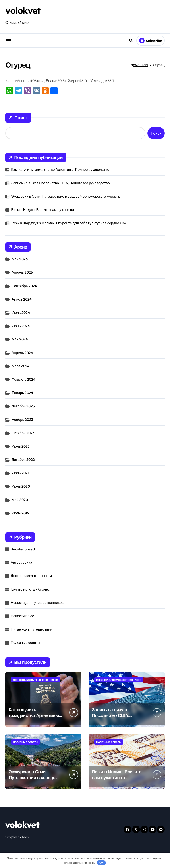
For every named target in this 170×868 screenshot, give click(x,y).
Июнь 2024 (21, 326)
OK (101, 863)
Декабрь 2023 (23, 406)
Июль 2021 (20, 473)
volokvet (23, 10)
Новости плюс (22, 616)
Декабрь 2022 (23, 460)
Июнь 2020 (21, 486)
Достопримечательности (31, 576)
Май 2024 (20, 339)
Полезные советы (25, 643)
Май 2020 (20, 500)
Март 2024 (20, 366)
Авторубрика (21, 562)
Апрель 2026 (22, 272)
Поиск (18, 118)
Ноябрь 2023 (22, 420)
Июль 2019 (20, 513)
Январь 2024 (22, 393)
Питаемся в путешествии (31, 629)
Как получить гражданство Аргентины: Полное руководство (60, 169)
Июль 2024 (21, 313)
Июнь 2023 (21, 446)
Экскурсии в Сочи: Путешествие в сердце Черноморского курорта (65, 196)
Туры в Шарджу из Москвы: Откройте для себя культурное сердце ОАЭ (69, 223)
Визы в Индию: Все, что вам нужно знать (44, 210)
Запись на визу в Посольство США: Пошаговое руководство (60, 183)
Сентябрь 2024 (24, 286)
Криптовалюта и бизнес (30, 589)
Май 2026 (20, 259)
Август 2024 (22, 299)
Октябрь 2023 (23, 433)
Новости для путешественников (37, 603)
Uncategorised (23, 549)
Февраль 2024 (23, 379)
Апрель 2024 (22, 353)
